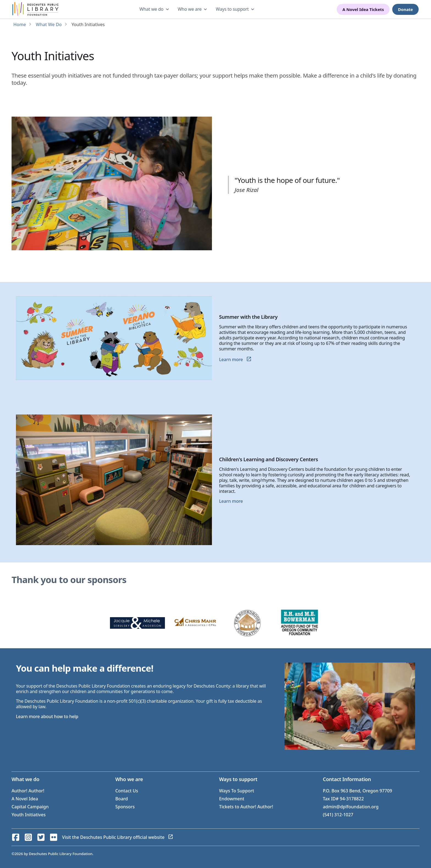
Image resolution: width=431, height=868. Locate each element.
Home (20, 24)
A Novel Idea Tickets (363, 9)
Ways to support (232, 9)
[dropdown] (155, 9)
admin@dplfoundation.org (351, 807)
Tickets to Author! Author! (246, 807)
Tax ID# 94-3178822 (343, 799)
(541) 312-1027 (338, 815)
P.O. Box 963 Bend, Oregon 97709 (357, 791)
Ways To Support (237, 791)
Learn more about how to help (47, 716)
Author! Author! (28, 791)
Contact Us (127, 791)
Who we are (190, 9)
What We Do (49, 24)
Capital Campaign (30, 807)
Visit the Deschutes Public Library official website (113, 837)
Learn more (231, 359)
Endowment (232, 799)
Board (121, 799)
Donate (405, 9)
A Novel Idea (25, 799)
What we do (151, 9)
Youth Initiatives (29, 815)
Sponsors (125, 807)
